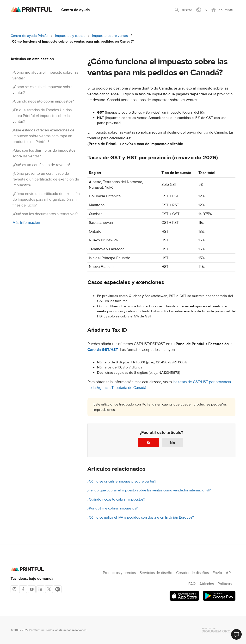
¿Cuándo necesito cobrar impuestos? (43, 101)
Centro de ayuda (76, 10)
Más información (26, 223)
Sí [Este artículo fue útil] (148, 443)
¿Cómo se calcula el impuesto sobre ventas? (122, 481)
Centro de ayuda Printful (29, 36)
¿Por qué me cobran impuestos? (113, 508)
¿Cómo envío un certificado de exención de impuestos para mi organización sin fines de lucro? (46, 200)
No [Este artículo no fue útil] (172, 443)
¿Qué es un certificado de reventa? (41, 165)
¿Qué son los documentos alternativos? (45, 214)
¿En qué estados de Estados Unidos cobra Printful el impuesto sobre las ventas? (42, 116)
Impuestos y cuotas (70, 36)
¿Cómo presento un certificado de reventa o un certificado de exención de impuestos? (46, 179)
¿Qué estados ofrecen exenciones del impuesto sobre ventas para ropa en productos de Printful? (44, 136)
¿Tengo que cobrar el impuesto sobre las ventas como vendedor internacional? (149, 490)
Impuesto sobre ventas (110, 36)
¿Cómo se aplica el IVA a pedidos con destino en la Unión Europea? (141, 518)
